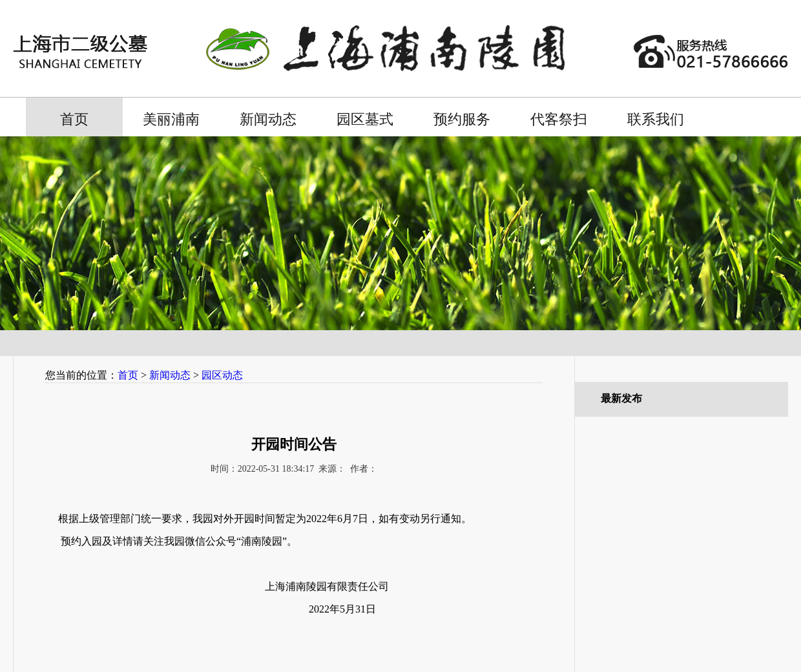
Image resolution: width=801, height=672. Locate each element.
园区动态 (222, 375)
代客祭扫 (559, 119)
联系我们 (656, 119)
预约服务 (462, 119)
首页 (74, 119)
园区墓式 (365, 119)
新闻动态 (268, 119)
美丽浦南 (171, 119)
